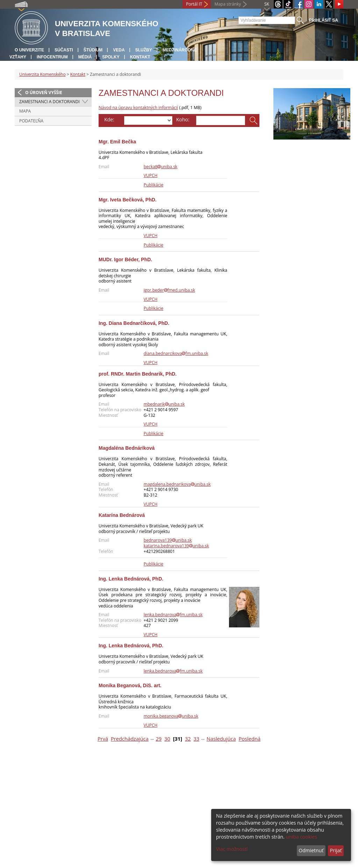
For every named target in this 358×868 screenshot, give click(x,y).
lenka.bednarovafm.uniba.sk (173, 615)
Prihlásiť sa (324, 20)
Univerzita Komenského (42, 74)
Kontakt (140, 57)
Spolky (111, 57)
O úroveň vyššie (44, 93)
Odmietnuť (311, 850)
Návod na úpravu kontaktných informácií (138, 108)
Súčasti (64, 50)
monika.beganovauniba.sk (171, 716)
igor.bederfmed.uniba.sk (169, 290)
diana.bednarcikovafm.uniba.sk (176, 353)
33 (196, 739)
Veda (119, 50)
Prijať (336, 850)
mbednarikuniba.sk (164, 404)
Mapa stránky (228, 4)
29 (159, 739)
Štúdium (93, 50)
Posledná (249, 739)
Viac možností (232, 849)
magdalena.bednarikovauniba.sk (177, 484)
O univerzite (29, 50)
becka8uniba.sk (161, 167)
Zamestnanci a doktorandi (49, 102)
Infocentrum (52, 57)
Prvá (103, 739)
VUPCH (151, 175)
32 (188, 739)
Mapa (25, 111)
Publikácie (153, 185)
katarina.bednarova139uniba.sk (176, 546)
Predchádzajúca (130, 739)
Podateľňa (31, 121)
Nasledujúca (221, 739)
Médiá (85, 57)
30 (167, 739)
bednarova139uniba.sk (168, 540)
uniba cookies (301, 837)
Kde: (109, 119)
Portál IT (194, 4)
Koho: (183, 119)
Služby (144, 50)
